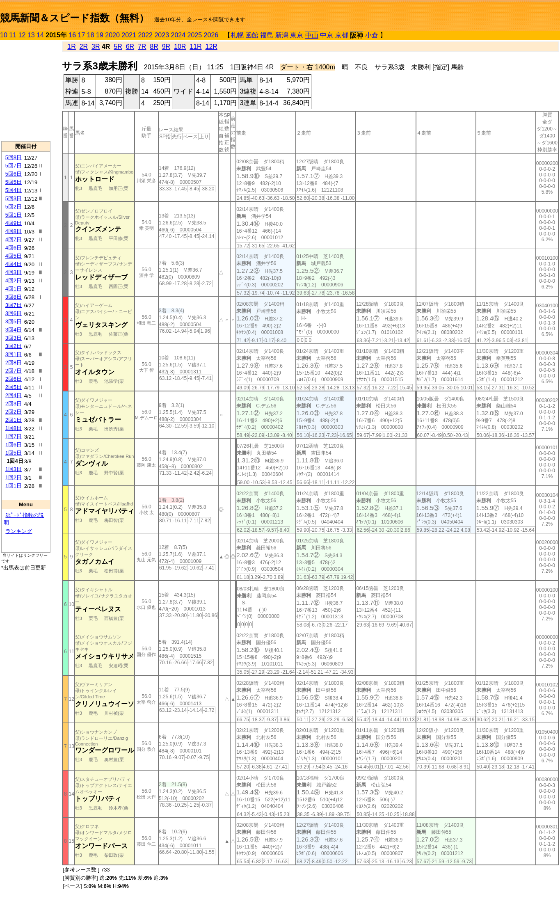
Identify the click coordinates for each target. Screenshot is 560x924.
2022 (145, 35)
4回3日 (14, 272)
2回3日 (14, 404)
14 (40, 35)
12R (211, 47)
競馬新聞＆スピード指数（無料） (74, 18)
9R (166, 47)
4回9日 (14, 223)
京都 (342, 35)
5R (118, 47)
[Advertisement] (26, 91)
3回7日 (14, 305)
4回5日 (14, 256)
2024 (178, 35)
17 (82, 35)
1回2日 (14, 477)
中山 (312, 35)
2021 (129, 35)
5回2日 (14, 207)
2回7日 (14, 371)
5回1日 (14, 215)
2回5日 (14, 387)
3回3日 (14, 338)
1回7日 (14, 436)
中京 (327, 35)
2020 (112, 35)
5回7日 (14, 166)
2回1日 (14, 420)
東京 (297, 35)
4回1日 (14, 289)
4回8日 (14, 231)
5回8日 (14, 157)
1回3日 (14, 469)
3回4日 (14, 330)
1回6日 (14, 445)
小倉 (372, 35)
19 (100, 35)
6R (130, 47)
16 (72, 35)
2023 (162, 35)
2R (84, 47)
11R (195, 47)
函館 (252, 35)
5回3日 (14, 198)
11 (13, 35)
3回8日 (14, 297)
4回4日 (14, 264)
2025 (195, 35)
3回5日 (14, 321)
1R (71, 47)
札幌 (237, 35)
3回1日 (14, 354)
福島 (267, 35)
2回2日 (14, 412)
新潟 (282, 35)
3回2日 (14, 346)
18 (91, 35)
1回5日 (14, 453)
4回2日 (14, 280)
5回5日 (14, 182)
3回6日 (14, 313)
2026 (211, 35)
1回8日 (14, 428)
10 (4, 35)
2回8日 (14, 363)
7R (142, 47)
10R (180, 47)
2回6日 (14, 379)
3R (96, 47)
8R (154, 47)
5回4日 (14, 190)
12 (22, 35)
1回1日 (14, 486)
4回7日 (14, 239)
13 (31, 35)
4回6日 (14, 248)
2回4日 (14, 395)
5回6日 (14, 174)
